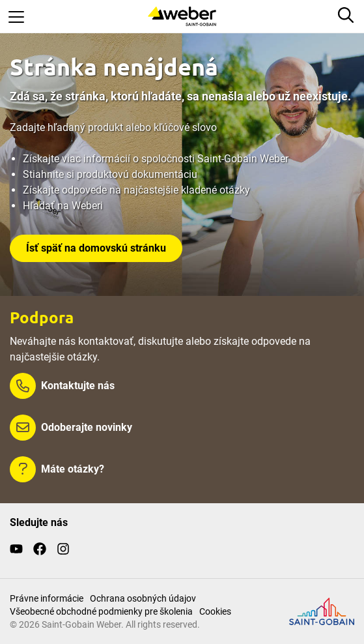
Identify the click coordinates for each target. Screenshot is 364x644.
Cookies (215, 611)
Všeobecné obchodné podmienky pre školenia (101, 611)
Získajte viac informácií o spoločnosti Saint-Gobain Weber (156, 159)
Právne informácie (47, 598)
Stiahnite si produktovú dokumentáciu (110, 174)
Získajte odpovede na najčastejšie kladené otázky (136, 190)
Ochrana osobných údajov (143, 598)
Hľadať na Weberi (63, 206)
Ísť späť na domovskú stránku (96, 248)
